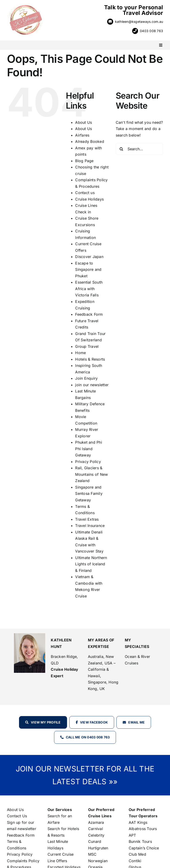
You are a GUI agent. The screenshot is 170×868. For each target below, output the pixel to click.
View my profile (46, 722)
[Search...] (139, 149)
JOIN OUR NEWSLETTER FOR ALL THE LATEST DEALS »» (85, 775)
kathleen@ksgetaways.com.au (139, 22)
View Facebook (94, 722)
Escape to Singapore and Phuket (88, 270)
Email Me (136, 722)
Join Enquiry (86, 378)
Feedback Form (89, 314)
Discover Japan (89, 257)
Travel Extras (87, 519)
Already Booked (90, 141)
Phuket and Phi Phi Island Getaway (88, 449)
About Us (83, 122)
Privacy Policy (88, 462)
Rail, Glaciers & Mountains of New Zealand (91, 474)
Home (80, 353)
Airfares (82, 135)
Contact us (85, 193)
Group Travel (87, 346)
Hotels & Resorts (90, 359)
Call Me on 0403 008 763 (88, 737)
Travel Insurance (90, 526)
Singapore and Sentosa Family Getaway (89, 494)
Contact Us (17, 816)
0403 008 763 (151, 31)
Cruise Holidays (89, 199)
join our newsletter (92, 385)
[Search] (122, 149)
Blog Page (84, 161)
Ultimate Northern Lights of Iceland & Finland (91, 564)
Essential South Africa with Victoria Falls (89, 289)
